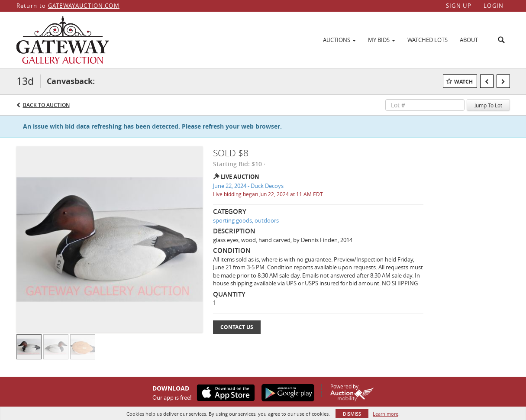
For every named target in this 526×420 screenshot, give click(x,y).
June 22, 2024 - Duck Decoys (248, 186)
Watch (463, 82)
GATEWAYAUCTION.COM (84, 6)
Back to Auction (46, 105)
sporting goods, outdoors (246, 220)
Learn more (386, 414)
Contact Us (237, 327)
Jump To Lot (488, 105)
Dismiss (352, 414)
